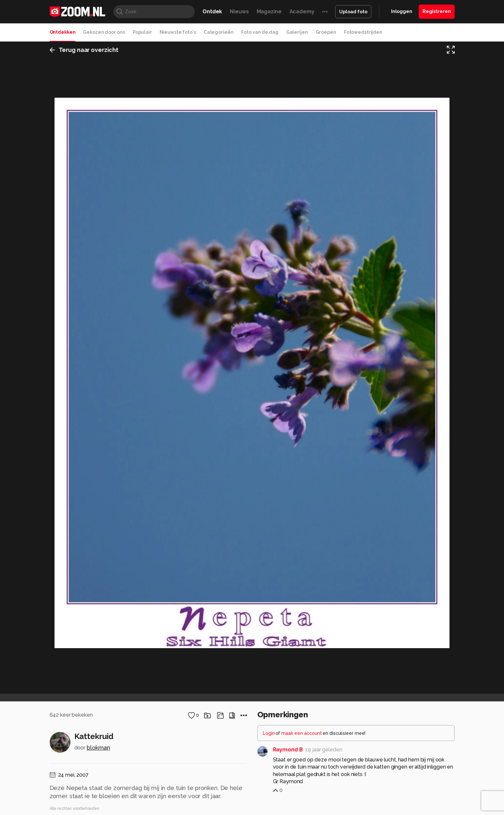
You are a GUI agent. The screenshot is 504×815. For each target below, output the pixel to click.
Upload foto (353, 12)
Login (269, 733)
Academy (302, 12)
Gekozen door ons (104, 32)
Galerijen (297, 32)
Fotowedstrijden (363, 32)
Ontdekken (63, 32)
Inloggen (402, 11)
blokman (98, 748)
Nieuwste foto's (178, 32)
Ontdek (212, 12)
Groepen (326, 32)
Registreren (437, 11)
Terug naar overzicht (84, 50)
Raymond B (288, 750)
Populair (142, 32)
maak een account (302, 733)
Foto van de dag (260, 32)
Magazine (269, 12)
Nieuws (239, 12)
